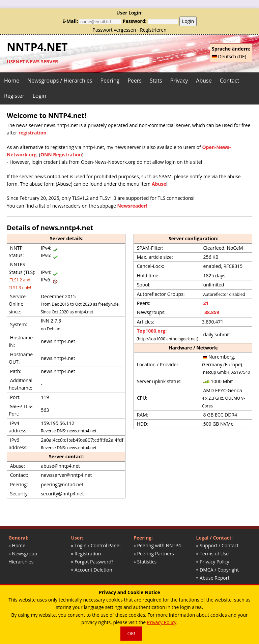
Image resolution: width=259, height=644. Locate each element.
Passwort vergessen (114, 30)
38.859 (211, 312)
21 (206, 303)
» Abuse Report (213, 578)
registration (33, 133)
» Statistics (145, 562)
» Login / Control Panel (96, 545)
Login (188, 21)
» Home (17, 545)
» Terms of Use (213, 554)
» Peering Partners (154, 554)
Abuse (204, 81)
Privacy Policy (162, 622)
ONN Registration (61, 155)
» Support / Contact (218, 545)
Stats (156, 81)
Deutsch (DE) (229, 56)
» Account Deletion (92, 570)
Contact (229, 81)
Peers (135, 81)
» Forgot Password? (92, 562)
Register (14, 96)
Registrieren (153, 30)
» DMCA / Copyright (218, 570)
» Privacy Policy (213, 562)
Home (12, 81)
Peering (110, 81)
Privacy (179, 81)
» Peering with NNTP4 (157, 545)
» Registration (86, 554)
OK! (131, 633)
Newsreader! (132, 206)
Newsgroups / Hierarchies (60, 81)
